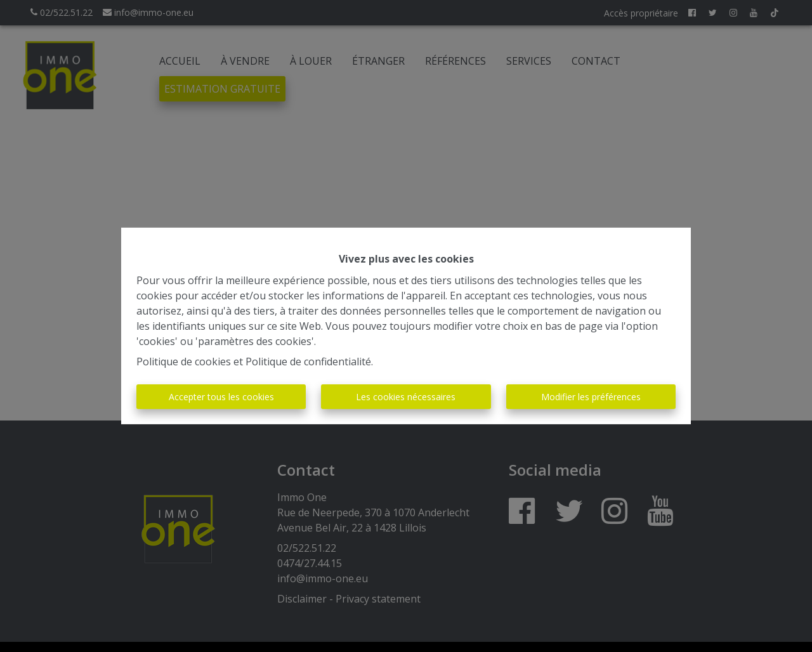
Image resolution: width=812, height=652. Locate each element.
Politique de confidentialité (308, 362)
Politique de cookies (184, 362)
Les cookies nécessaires (406, 397)
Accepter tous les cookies (221, 397)
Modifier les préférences (591, 397)
